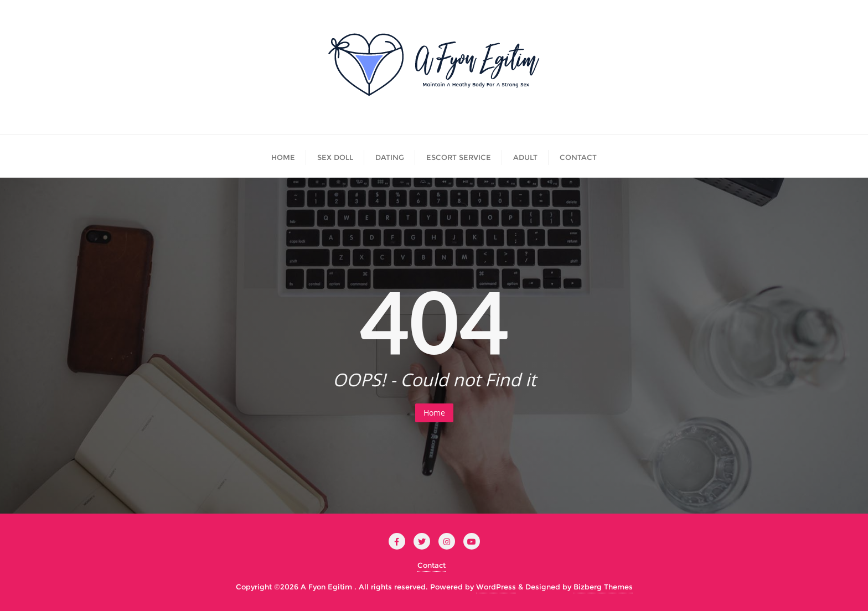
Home (434, 413)
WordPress (496, 587)
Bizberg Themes (603, 587)
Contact (432, 565)
